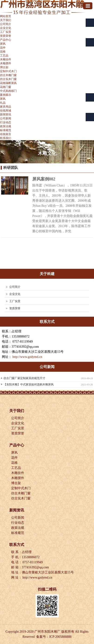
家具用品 (6, 107)
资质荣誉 (6, 36)
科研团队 (11, 168)
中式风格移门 (8, 91)
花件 (3, 48)
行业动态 (6, 122)
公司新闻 (6, 118)
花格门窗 (6, 87)
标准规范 (6, 130)
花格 (3, 52)
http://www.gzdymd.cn (27, 357)
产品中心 (6, 40)
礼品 (3, 103)
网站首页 (6, 16)
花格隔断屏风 (8, 83)
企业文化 (6, 28)
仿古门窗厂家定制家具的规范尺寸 (24, 378)
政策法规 (6, 126)
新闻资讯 (6, 115)
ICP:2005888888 (60, 637)
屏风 (3, 44)
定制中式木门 (8, 71)
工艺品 (4, 56)
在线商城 (6, 111)
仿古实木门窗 (8, 79)
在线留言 (6, 134)
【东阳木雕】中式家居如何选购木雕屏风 (29, 384)
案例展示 (6, 95)
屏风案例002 (44, 179)
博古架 (4, 67)
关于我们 (6, 20)
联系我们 (6, 138)
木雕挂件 (6, 59)
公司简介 (6, 24)
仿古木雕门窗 (8, 75)
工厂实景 (6, 32)
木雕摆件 (6, 63)
